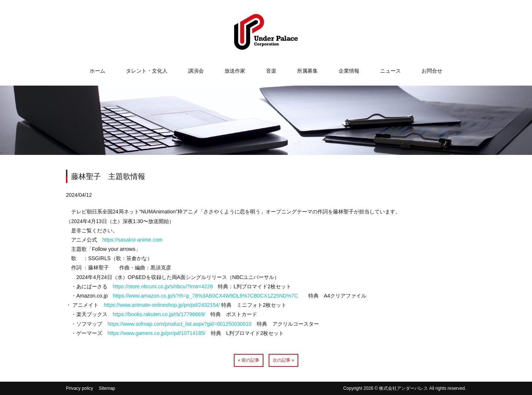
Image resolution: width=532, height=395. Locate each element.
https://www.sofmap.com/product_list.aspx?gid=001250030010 (179, 324)
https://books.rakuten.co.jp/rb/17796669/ (159, 314)
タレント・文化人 (147, 71)
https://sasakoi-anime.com (132, 240)
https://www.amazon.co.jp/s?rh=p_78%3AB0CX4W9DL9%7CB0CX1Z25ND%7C (205, 296)
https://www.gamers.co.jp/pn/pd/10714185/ (157, 333)
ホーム (97, 71)
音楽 (271, 71)
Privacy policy (79, 388)
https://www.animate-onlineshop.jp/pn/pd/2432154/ (162, 305)
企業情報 (349, 71)
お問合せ (432, 71)
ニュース (390, 71)
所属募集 (307, 71)
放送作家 (235, 71)
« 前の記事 (249, 360)
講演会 (196, 71)
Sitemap (107, 388)
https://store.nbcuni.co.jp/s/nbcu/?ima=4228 (163, 286)
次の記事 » (283, 360)
